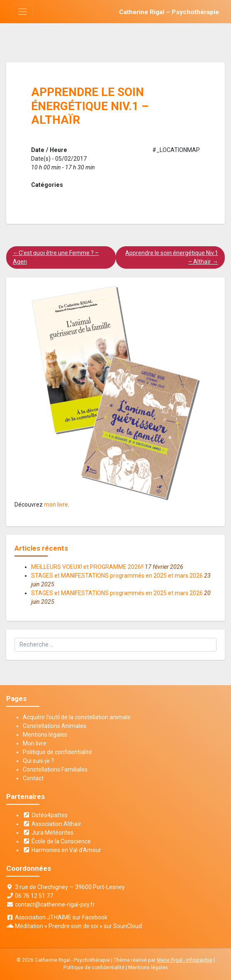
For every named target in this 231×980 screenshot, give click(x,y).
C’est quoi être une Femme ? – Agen (56, 257)
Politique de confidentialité (57, 752)
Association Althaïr (52, 824)
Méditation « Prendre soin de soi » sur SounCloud (78, 926)
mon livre (56, 505)
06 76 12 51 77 (34, 896)
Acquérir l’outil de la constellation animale (77, 717)
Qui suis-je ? (38, 761)
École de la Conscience (57, 841)
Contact (33, 778)
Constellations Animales (55, 726)
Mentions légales (45, 735)
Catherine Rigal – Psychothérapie (169, 12)
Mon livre (35, 743)
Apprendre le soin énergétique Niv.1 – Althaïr (172, 257)
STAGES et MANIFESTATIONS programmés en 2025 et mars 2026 (117, 576)
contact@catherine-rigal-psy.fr (55, 904)
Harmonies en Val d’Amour (62, 850)
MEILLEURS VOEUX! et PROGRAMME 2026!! (87, 567)
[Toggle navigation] (22, 11)
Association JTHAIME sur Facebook (61, 917)
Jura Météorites (48, 833)
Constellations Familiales (55, 769)
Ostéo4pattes (45, 815)
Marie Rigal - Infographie (185, 960)
